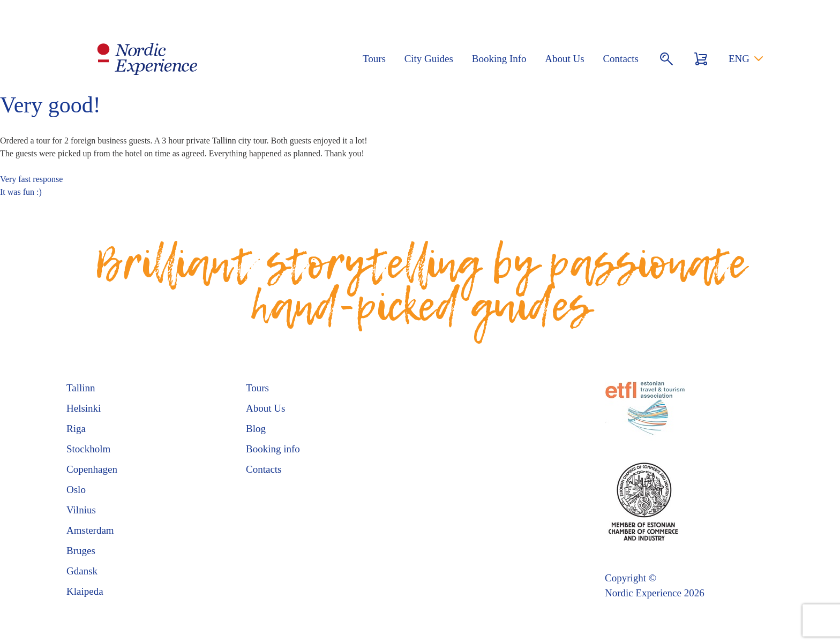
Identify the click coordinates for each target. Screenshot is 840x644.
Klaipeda (85, 591)
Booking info (273, 449)
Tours (374, 59)
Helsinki (84, 408)
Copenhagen (92, 469)
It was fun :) (21, 192)
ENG (739, 59)
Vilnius (81, 510)
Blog (256, 429)
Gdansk (82, 571)
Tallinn (81, 388)
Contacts (621, 59)
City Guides (429, 59)
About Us (564, 59)
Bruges (81, 551)
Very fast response (31, 179)
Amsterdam (90, 530)
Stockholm (88, 449)
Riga (76, 429)
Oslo (76, 490)
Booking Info (499, 59)
